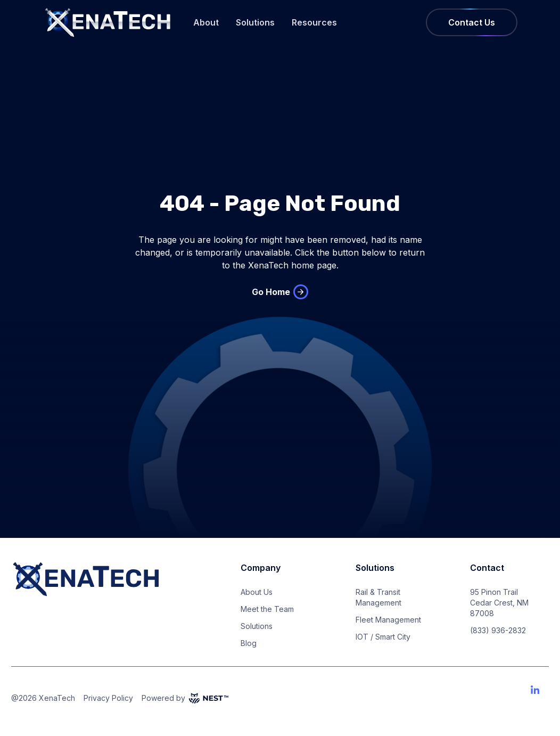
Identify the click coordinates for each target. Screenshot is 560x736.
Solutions (255, 22)
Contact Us (472, 22)
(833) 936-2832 (498, 630)
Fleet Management (388, 620)
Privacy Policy (108, 698)
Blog (249, 643)
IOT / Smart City (383, 637)
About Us (257, 592)
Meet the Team (267, 609)
